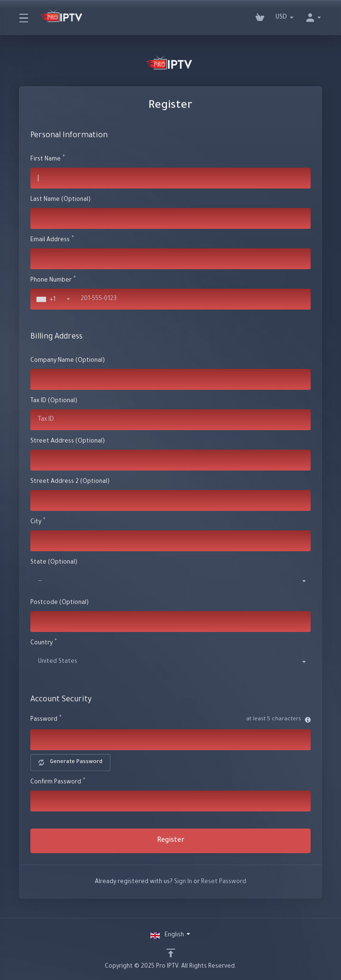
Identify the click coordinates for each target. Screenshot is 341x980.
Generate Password (70, 762)
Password (44, 720)
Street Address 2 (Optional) (70, 482)
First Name (46, 160)
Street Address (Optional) (68, 442)
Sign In (183, 882)
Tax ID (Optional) (54, 401)
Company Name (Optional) (68, 361)
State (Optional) (54, 563)
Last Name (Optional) (60, 200)
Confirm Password (56, 782)
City (36, 522)
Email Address (50, 240)
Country (41, 643)
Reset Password (224, 882)
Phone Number (51, 281)
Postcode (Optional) (60, 603)
